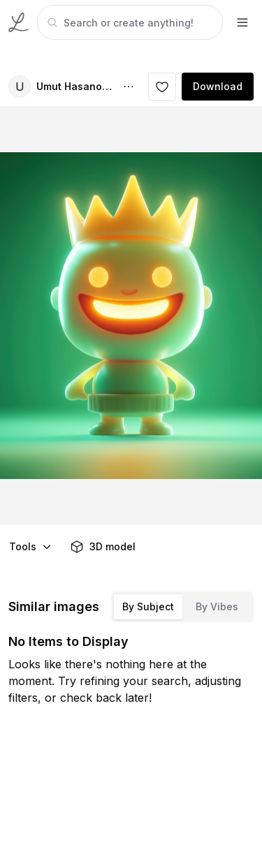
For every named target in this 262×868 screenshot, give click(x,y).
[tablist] (182, 607)
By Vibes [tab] (217, 606)
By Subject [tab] (148, 606)
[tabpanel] (129, 22)
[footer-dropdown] (242, 22)
